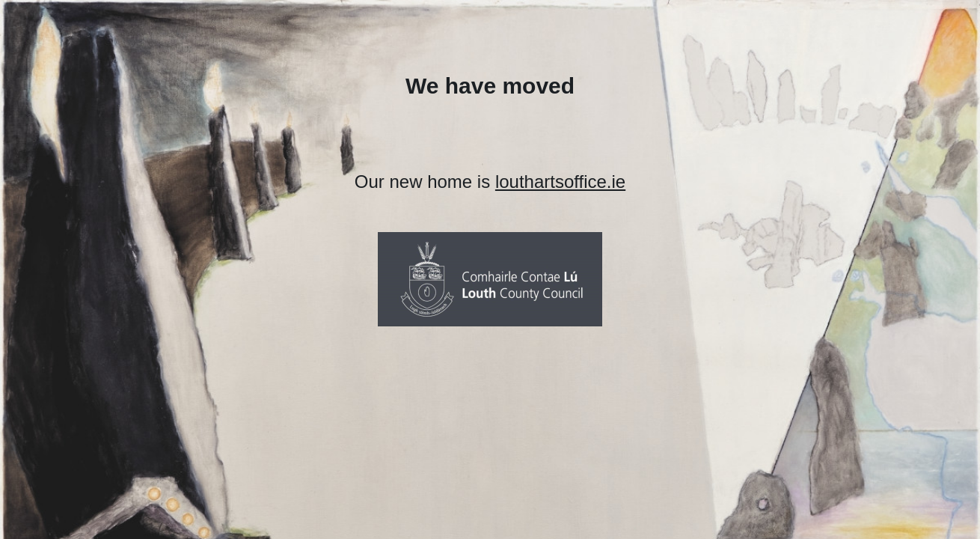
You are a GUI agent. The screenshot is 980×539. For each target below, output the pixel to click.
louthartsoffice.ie (560, 182)
